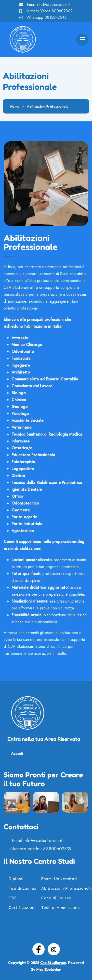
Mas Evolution (49, 969)
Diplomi (16, 879)
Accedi (17, 753)
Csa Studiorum (53, 963)
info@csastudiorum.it (53, 5)
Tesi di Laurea (22, 888)
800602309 (62, 11)
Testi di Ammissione (60, 907)
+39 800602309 (56, 849)
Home (15, 106)
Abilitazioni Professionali (66, 888)
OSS (13, 898)
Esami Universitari (59, 879)
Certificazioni (22, 907)
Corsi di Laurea (56, 898)
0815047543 (56, 17)
